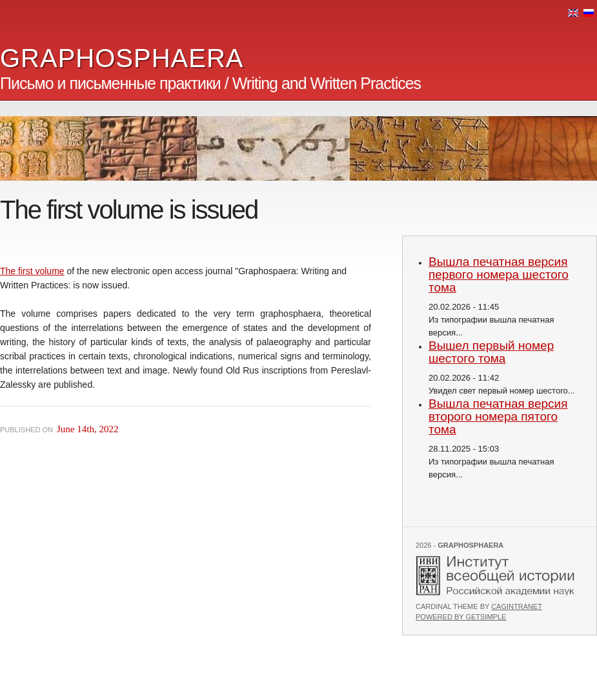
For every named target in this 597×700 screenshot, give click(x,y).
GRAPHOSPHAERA (122, 58)
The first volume (32, 271)
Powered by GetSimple (461, 617)
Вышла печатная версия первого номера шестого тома (499, 275)
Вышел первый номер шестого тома (491, 352)
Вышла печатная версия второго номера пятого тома (498, 416)
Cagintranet (517, 606)
